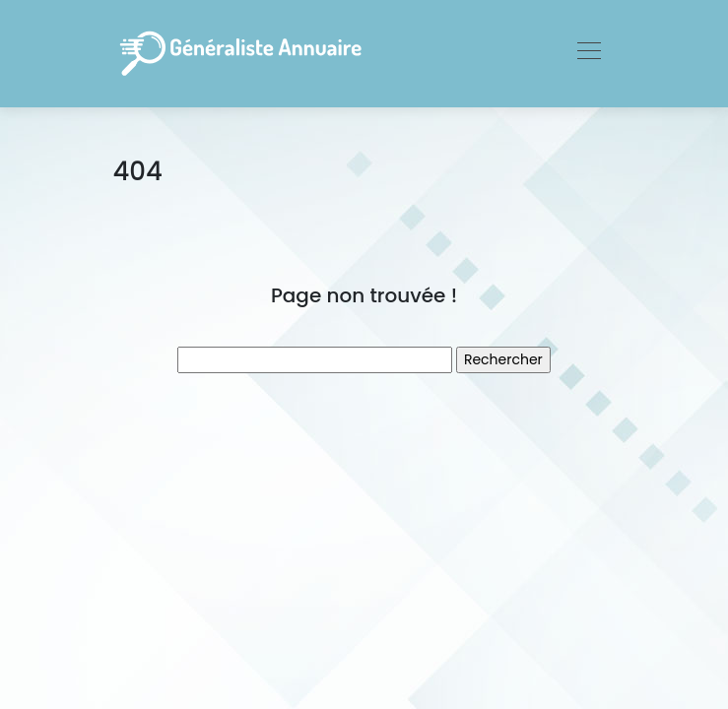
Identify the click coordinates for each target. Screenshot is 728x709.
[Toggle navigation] (588, 53)
